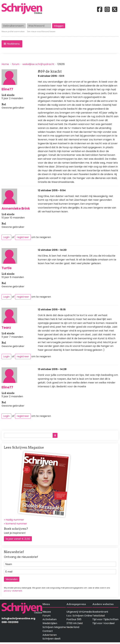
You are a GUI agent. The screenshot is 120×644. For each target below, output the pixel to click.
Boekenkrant (100, 612)
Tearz (6, 328)
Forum (46, 616)
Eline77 (7, 89)
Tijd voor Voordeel (103, 623)
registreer (23, 237)
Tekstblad (99, 616)
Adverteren (50, 635)
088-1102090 (10, 622)
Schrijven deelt (52, 639)
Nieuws (47, 612)
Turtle (7, 268)
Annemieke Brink (16, 208)
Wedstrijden (50, 623)
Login (6, 237)
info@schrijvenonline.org (18, 618)
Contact (48, 631)
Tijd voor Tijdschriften (105, 619)
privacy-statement (13, 591)
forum (16, 64)
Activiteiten (50, 619)
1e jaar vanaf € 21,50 (18, 539)
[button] (12, 44)
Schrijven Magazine (54, 627)
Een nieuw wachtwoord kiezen (41, 32)
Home (5, 64)
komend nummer (16, 524)
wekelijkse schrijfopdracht (38, 64)
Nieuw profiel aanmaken (13, 32)
